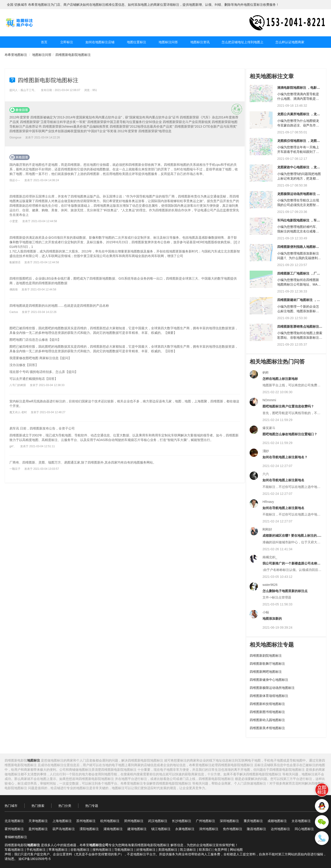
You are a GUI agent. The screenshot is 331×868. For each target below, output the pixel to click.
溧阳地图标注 (89, 829)
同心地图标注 (304, 829)
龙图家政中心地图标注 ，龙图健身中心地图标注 (299, 169)
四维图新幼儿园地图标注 (267, 720)
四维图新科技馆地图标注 (267, 704)
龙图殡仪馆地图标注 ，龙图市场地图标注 (299, 142)
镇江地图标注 (161, 829)
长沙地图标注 (182, 821)
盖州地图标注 (38, 829)
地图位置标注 (137, 42)
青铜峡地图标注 (16, 837)
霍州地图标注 (14, 829)
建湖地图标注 (137, 829)
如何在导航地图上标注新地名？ (285, 457)
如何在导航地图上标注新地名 (283, 480)
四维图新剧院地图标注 (266, 656)
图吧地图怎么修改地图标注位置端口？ (290, 434)
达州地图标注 (280, 829)
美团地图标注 (168, 850)
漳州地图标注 (209, 829)
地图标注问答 (168, 42)
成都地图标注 (277, 821)
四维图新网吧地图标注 (266, 672)
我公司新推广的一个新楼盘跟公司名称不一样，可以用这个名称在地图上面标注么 (291, 565)
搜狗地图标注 (102, 850)
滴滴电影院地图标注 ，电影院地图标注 (299, 89)
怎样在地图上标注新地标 (280, 379)
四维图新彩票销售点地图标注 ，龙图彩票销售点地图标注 (298, 328)
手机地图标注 (36, 850)
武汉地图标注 (158, 821)
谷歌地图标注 (80, 850)
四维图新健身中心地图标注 (269, 680)
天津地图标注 (38, 821)
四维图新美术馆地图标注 (267, 728)
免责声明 (221, 850)
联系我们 (205, 850)
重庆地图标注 (253, 821)
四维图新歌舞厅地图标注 (267, 664)
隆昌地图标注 (257, 829)
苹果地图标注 (58, 850)
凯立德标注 (188, 850)
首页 (44, 42)
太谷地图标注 (301, 821)
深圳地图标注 (229, 821)
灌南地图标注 (113, 829)
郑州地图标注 (134, 821)
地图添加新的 (272, 619)
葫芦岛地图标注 (64, 829)
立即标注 (67, 42)
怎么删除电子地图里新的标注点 (285, 591)
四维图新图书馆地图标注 (267, 712)
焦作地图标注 (233, 829)
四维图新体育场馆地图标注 (269, 696)
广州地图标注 (205, 821)
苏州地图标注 (86, 821)
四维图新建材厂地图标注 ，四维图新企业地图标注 (299, 302)
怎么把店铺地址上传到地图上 (243, 42)
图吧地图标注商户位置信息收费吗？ (288, 406)
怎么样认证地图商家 (290, 42)
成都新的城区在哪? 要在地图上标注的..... (292, 536)
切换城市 (21, 5)
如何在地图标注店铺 (100, 42)
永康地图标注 (185, 829)
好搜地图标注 (146, 850)
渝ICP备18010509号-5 (34, 859)
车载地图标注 (14, 850)
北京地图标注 (14, 821)
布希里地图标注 (16, 55)
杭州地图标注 (110, 821)
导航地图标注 (124, 850)
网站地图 (236, 850)
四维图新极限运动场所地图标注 (272, 688)
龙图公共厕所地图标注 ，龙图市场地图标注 (299, 116)
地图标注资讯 (200, 42)
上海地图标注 (62, 821)
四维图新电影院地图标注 (73, 55)
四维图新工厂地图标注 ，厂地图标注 (299, 275)
